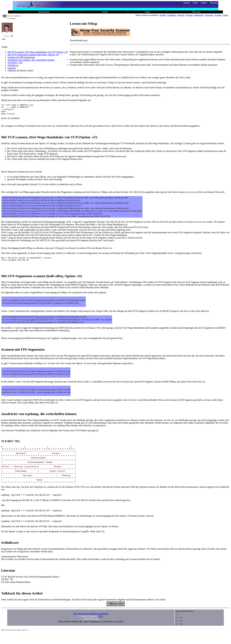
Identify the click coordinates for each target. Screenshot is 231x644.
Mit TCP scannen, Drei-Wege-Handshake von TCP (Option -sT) (38, 52)
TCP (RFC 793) (15, 63)
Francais (189, 15)
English (163, 15)
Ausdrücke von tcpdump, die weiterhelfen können (31, 60)
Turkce (225, 15)
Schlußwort (13, 65)
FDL (101, 627)
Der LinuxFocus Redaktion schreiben (91, 624)
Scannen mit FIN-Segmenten (21, 57)
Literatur (12, 68)
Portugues (209, 15)
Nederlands (199, 15)
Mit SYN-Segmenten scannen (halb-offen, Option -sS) (33, 55)
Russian (218, 15)
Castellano (172, 15)
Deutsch (181, 15)
